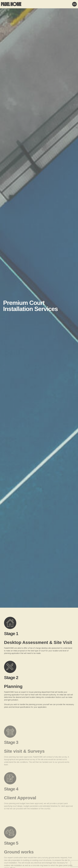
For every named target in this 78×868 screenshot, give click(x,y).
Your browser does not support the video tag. (39, 304)
